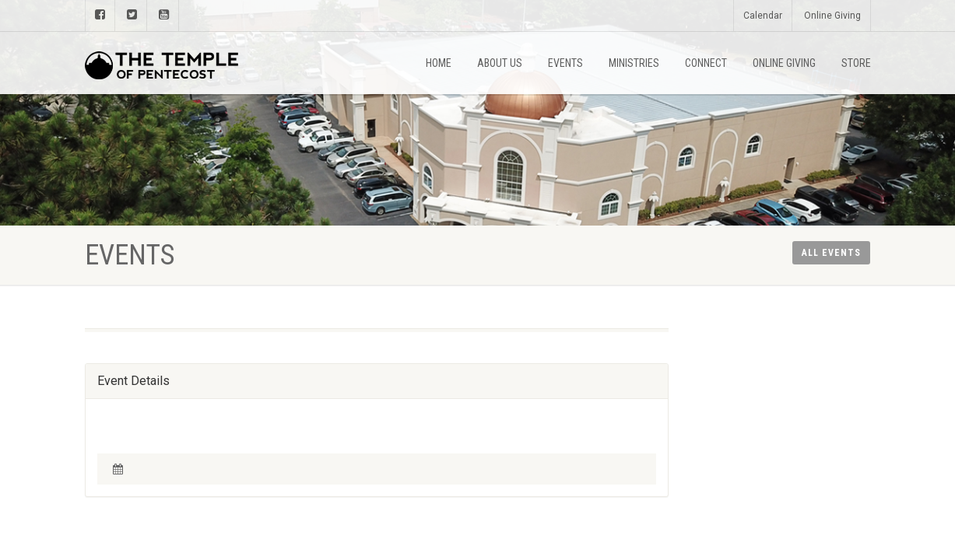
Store (856, 63)
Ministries (634, 63)
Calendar (763, 16)
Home (439, 63)
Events (565, 63)
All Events (831, 253)
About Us (500, 63)
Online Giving (832, 16)
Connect (706, 63)
